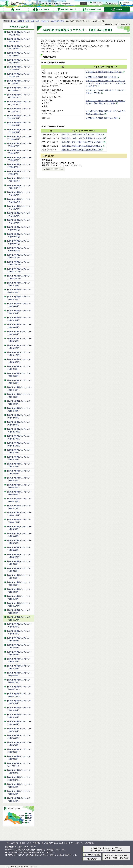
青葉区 (29, 813)
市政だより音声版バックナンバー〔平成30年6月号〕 (19, 152)
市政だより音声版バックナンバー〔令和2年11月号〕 (19, 354)
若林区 (29, 818)
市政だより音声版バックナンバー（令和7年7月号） (19, 744)
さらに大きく (108, 6)
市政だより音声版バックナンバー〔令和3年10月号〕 (19, 444)
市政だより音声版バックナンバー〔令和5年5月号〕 (19, 563)
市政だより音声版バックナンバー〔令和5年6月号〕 (19, 583)
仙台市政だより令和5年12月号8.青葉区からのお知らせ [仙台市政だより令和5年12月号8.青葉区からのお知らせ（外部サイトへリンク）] (88, 134)
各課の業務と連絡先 (92, 855)
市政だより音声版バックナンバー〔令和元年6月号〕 (19, 235)
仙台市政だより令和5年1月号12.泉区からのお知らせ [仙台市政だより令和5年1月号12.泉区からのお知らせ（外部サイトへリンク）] (87, 150)
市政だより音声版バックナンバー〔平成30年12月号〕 (19, 200)
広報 (38, 21)
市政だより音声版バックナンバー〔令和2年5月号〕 (19, 312)
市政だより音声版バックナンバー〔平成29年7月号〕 (19, 75)
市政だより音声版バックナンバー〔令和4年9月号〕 (19, 528)
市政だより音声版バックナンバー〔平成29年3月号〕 (19, 47)
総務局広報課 (47, 160)
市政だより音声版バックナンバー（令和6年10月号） (19, 681)
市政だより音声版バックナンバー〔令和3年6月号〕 (19, 416)
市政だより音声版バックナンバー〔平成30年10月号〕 (19, 180)
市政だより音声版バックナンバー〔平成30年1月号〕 (19, 117)
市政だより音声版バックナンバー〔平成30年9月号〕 (19, 173)
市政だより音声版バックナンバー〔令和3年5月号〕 (19, 395)
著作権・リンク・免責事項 (30, 843)
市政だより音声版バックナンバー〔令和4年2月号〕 (19, 458)
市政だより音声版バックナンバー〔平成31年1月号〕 (19, 193)
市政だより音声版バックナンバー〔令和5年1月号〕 (19, 577)
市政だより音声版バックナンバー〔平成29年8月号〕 (19, 82)
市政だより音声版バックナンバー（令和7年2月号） (19, 709)
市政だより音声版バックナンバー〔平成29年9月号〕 (19, 89)
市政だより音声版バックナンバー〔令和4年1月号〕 (19, 465)
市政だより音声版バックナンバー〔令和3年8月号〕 (19, 402)
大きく (100, 6)
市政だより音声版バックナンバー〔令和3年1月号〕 (19, 368)
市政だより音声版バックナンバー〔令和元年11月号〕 (19, 270)
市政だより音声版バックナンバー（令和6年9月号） (19, 674)
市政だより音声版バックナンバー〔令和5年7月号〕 (19, 500)
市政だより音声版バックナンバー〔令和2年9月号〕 (19, 340)
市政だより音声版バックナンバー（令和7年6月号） (19, 737)
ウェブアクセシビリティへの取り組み (79, 843)
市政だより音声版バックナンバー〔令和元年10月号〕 (19, 263)
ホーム (13, 21)
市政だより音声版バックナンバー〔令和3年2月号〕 (19, 375)
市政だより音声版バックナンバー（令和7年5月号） (19, 730)
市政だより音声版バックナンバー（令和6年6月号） (19, 653)
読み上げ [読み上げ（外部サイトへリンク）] (85, 3)
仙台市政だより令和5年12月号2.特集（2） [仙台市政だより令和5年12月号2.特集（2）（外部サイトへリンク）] (102, 77)
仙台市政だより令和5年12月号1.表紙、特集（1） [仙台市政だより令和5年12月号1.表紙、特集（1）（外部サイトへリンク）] (104, 72)
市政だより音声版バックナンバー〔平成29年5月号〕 (19, 61)
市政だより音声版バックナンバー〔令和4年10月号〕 (19, 521)
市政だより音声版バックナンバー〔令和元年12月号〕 (19, 277)
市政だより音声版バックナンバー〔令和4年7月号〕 (19, 542)
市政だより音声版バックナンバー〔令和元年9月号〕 (19, 256)
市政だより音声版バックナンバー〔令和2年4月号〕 (19, 305)
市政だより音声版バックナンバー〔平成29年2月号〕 (19, 40)
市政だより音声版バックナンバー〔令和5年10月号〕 (19, 556)
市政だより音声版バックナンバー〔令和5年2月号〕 (19, 570)
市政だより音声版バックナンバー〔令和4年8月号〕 (19, 549)
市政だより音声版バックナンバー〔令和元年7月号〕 (19, 242)
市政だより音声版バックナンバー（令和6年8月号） (19, 667)
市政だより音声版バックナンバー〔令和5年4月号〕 (19, 493)
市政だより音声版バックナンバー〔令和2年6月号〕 (19, 326)
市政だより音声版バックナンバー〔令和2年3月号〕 (19, 298)
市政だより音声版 (58, 21)
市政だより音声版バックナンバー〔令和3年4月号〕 (19, 388)
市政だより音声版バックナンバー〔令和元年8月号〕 (19, 249)
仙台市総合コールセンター (101, 848)
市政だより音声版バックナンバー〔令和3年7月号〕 (19, 409)
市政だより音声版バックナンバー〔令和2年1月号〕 (19, 284)
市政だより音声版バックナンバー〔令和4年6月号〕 (19, 535)
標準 (104, 3)
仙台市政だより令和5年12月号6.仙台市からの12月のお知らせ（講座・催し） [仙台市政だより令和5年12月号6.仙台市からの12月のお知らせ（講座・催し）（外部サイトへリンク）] (105, 112)
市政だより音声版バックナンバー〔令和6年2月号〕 (19, 625)
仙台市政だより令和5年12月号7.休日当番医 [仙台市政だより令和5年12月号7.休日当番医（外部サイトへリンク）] (102, 118)
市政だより (45, 21)
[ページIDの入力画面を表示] (80, 9)
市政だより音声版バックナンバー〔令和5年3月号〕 (19, 486)
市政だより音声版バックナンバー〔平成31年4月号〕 (19, 221)
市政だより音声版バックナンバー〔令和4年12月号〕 (19, 507)
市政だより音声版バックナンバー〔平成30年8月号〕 (19, 166)
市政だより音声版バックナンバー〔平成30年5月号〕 (19, 145)
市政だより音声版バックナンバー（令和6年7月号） (19, 660)
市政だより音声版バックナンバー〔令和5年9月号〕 (19, 590)
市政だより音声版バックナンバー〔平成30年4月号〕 (19, 138)
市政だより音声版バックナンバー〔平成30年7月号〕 (19, 159)
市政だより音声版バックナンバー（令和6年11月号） (19, 688)
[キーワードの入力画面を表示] (70, 9)
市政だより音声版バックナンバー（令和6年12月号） (19, 695)
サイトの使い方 (12, 843)
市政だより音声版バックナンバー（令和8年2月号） (19, 792)
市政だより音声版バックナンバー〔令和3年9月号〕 (19, 423)
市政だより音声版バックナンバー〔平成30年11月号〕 (19, 187)
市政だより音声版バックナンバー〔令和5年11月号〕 (19, 604)
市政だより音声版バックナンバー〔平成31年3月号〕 (19, 214)
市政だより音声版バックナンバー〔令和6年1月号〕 (19, 597)
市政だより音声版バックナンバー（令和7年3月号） (19, 716)
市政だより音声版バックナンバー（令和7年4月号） (19, 723)
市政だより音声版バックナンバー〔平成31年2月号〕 (19, 207)
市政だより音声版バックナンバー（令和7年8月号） (19, 751)
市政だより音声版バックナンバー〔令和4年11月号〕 (19, 514)
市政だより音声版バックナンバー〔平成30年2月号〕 (19, 124)
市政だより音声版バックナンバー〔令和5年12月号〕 (19, 618)
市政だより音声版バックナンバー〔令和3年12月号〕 (19, 430)
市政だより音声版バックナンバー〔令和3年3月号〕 (19, 382)
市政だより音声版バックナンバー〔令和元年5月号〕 (19, 228)
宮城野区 (30, 816)
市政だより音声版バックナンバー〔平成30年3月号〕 (19, 131)
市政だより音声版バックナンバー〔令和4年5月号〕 (19, 479)
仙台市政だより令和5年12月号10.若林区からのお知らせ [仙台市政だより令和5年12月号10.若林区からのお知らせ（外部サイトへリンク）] (88, 142)
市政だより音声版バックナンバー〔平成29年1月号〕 (19, 33)
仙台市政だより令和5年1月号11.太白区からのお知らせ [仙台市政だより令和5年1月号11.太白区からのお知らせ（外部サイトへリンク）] (88, 146)
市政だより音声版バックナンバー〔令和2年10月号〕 (19, 347)
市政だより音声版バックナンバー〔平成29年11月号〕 (19, 103)
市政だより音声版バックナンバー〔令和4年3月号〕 (19, 451)
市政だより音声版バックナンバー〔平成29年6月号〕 (19, 68)
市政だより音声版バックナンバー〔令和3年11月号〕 (19, 437)
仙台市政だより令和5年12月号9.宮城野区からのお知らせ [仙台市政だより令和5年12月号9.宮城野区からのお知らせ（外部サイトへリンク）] (89, 138)
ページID (83, 9)
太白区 (29, 820)
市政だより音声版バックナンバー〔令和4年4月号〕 (19, 472)
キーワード (74, 9)
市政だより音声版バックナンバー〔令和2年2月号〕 (19, 291)
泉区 (29, 823)
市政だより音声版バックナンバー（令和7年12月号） (19, 778)
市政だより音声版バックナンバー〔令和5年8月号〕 (19, 611)
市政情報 (21, 21)
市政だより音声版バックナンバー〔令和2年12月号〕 (19, 361)
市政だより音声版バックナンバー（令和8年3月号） (19, 799)
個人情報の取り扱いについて (53, 843)
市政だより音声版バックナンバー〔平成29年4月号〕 (19, 54)
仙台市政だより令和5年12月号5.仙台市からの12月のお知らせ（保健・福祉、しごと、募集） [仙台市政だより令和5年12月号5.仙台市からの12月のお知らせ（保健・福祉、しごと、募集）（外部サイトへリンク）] (105, 102)
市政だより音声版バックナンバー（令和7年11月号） (19, 772)
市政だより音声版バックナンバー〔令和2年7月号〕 (19, 319)
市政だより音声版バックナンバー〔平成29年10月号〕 (19, 96)
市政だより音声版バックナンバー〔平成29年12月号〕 (19, 110)
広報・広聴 (30, 21)
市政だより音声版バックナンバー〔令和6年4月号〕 (19, 639)
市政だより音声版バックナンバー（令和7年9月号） (19, 758)
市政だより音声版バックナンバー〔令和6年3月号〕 (19, 632)
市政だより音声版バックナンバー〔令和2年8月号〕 (19, 333)
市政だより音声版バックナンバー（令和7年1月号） (19, 702)
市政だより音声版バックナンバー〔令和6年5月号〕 (19, 646)
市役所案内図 (92, 859)
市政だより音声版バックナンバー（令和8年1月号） (19, 785)
